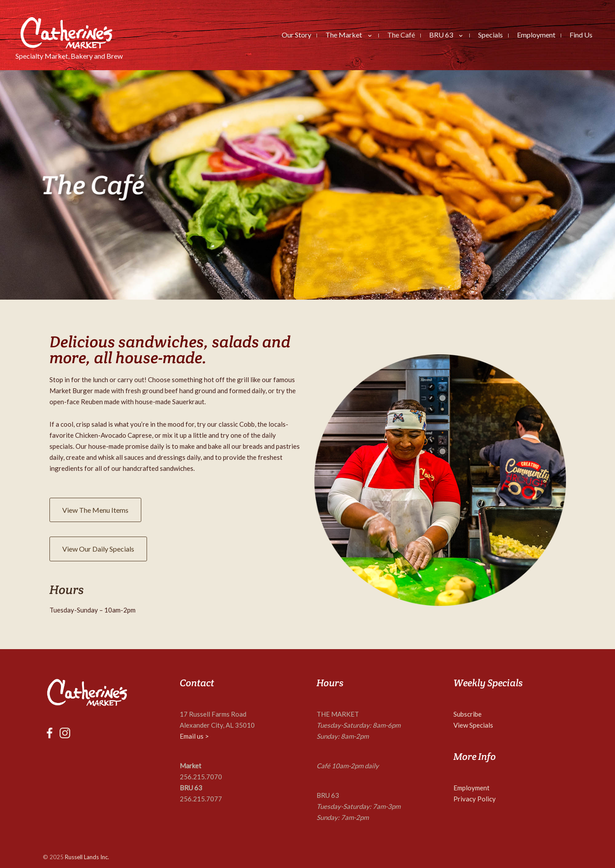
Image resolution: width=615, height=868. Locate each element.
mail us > (196, 736)
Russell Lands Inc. (87, 857)
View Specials (473, 725)
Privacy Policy (475, 799)
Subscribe (468, 714)
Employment (472, 788)
